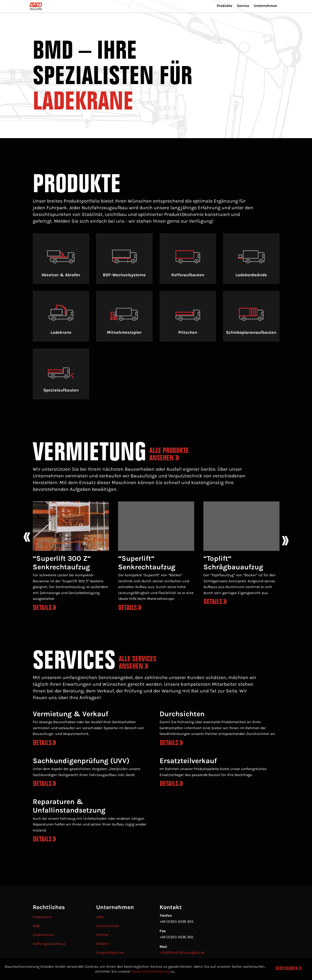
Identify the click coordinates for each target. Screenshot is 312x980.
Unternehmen (264, 16)
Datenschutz (44, 935)
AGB (36, 926)
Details (42, 743)
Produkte (218, 16)
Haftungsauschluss (49, 944)
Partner (102, 935)
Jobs (100, 917)
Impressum (42, 917)
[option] (71, 558)
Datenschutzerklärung (150, 971)
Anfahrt (103, 944)
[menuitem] (43, 10)
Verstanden (287, 969)
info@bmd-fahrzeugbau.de (182, 952)
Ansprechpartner (110, 952)
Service (238, 16)
